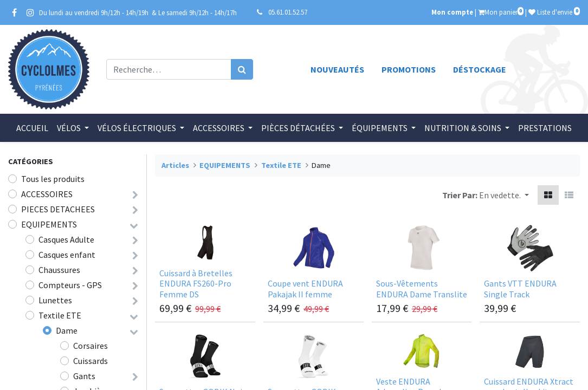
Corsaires (91, 346)
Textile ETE (60, 315)
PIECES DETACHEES (58, 209)
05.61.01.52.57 (288, 12)
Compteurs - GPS (70, 285)
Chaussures (59, 270)
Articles (175, 165)
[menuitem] (32, 128)
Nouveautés (337, 69)
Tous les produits (53, 179)
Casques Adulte (66, 239)
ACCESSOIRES (47, 194)
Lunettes (55, 300)
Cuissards (91, 361)
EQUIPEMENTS (49, 224)
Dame (67, 330)
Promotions (409, 69)
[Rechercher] (242, 69)
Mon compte (452, 12)
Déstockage (480, 69)
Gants (84, 376)
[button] (504, 195)
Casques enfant (67, 255)
